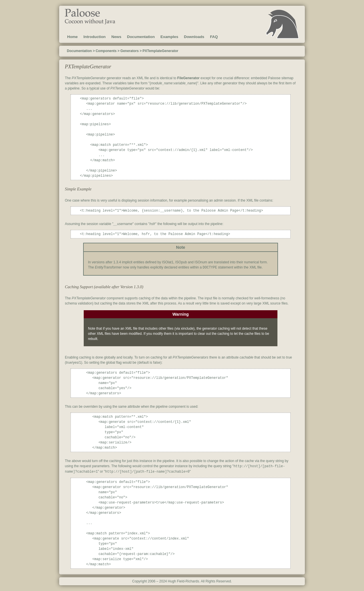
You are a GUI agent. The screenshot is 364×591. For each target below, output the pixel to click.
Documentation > (81, 51)
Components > (108, 51)
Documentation (141, 37)
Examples (169, 37)
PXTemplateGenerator (160, 51)
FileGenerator (188, 78)
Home (72, 37)
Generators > (131, 51)
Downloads (194, 37)
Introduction (95, 37)
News (116, 37)
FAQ (214, 37)
